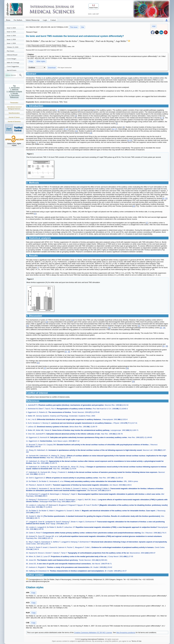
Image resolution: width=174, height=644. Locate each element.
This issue (74, 27)
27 (147, 223)
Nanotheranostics (14, 113)
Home (8, 20)
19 (91, 133)
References (14, 97)
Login (45, 20)
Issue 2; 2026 (11, 39)
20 (128, 140)
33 (161, 328)
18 (76, 131)
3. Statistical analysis (14, 92)
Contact (53, 20)
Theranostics (14, 103)
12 (113, 129)
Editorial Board (12, 55)
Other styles (41, 61)
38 (127, 368)
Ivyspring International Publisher (92, 639)
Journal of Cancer (14, 117)
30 (27, 326)
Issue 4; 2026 (11, 32)
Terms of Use (136, 641)
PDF (154, 26)
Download (52, 68)
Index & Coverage (13, 62)
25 (166, 198)
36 (166, 346)
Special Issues (12, 70)
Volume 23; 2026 (13, 47)
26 (134, 206)
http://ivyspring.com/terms (126, 633)
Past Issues (11, 51)
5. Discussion (14, 95)
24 (131, 140)
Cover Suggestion (13, 66)
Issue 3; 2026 (11, 36)
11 (67, 129)
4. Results (14, 93)
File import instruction (65, 68)
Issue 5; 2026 (11, 28)
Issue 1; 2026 (11, 43)
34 (164, 328)
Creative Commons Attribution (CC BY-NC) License (93, 633)
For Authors (18, 20)
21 (35, 214)
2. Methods (14, 90)
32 (109, 328)
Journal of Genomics (14, 122)
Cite (83, 27)
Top (14, 86)
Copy (31, 61)
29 (47, 322)
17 (116, 129)
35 (164, 346)
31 (139, 326)
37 (45, 368)
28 (73, 320)
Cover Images (12, 59)
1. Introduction (14, 88)
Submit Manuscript (33, 20)
